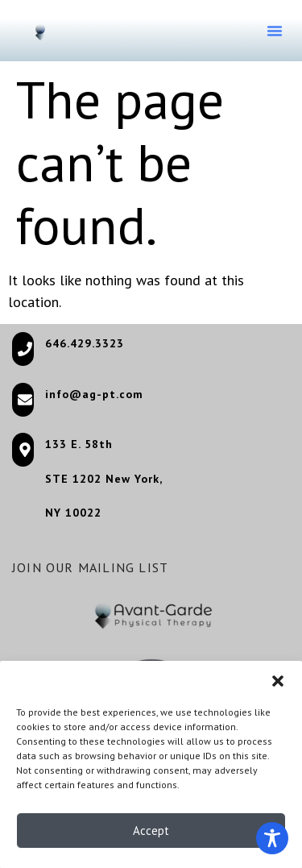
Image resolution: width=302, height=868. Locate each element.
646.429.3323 (85, 343)
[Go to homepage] (41, 29)
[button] (278, 685)
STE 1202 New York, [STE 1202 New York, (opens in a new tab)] (104, 479)
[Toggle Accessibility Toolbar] (272, 838)
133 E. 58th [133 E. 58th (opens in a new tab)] (79, 444)
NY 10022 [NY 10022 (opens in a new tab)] (73, 513)
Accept (151, 834)
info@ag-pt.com (94, 394)
